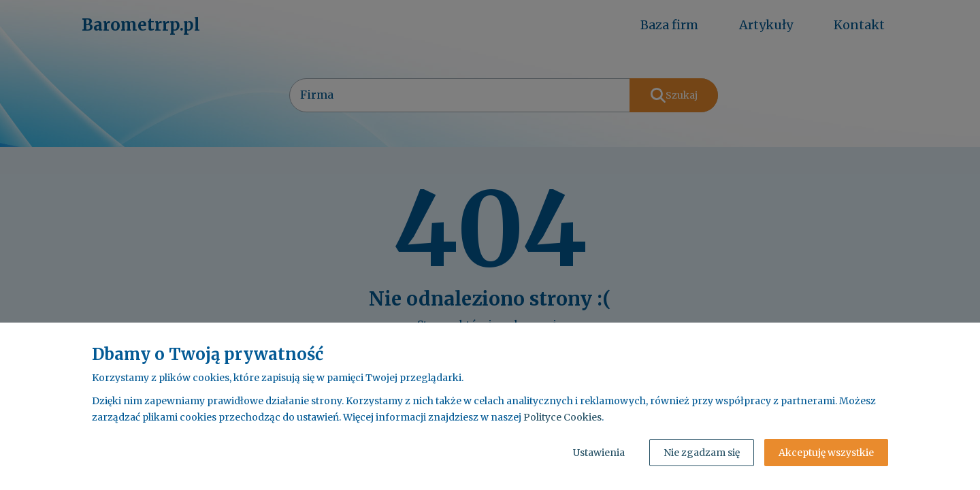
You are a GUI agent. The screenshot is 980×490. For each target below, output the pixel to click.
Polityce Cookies (562, 417)
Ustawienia (599, 453)
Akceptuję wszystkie (826, 453)
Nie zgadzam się (702, 453)
